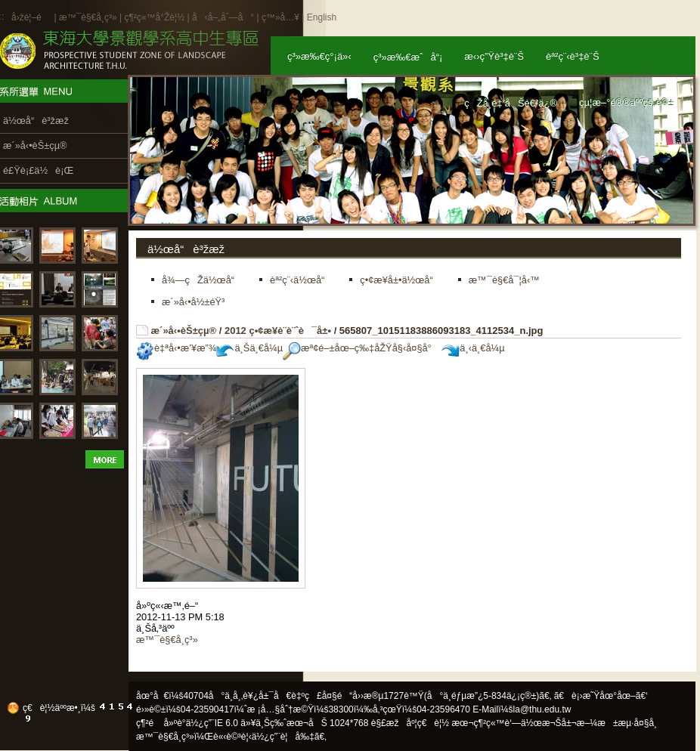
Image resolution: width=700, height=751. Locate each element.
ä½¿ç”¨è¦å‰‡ (283, 737)
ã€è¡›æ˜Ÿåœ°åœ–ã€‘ (601, 696)
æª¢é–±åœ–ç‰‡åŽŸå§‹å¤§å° (361, 348)
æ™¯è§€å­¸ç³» (89, 17)
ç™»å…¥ (280, 17)
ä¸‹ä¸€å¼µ (473, 348)
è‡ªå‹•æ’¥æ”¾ (176, 348)
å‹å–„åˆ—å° (223, 17)
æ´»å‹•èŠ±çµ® (184, 331)
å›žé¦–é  (31, 17)
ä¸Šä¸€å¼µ (249, 348)
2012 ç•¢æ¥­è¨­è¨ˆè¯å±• (278, 331)
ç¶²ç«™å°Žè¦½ (154, 17)
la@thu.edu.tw (542, 709)
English (322, 17)
